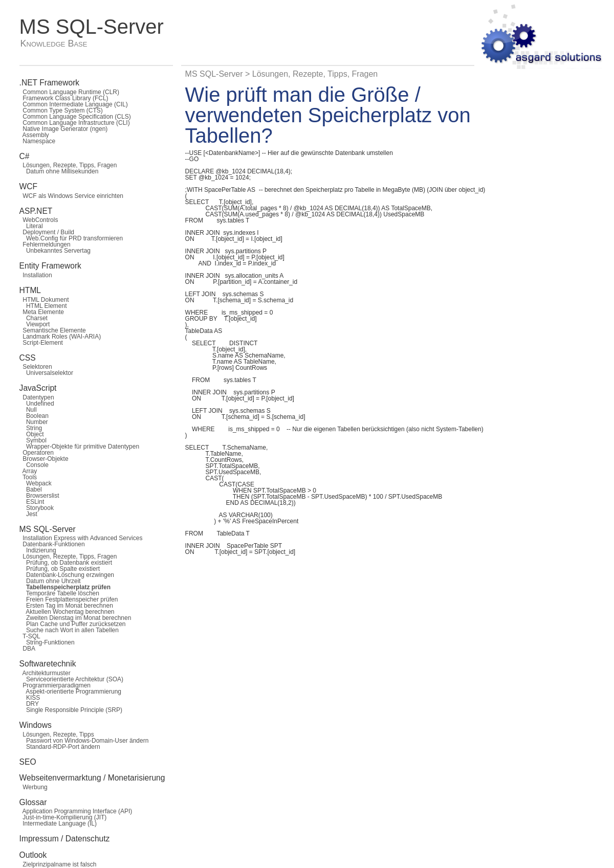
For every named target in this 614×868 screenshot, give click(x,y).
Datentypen (37, 397)
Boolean (34, 416)
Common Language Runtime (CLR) (69, 92)
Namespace (38, 141)
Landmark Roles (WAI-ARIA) (60, 337)
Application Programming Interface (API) (76, 811)
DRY (29, 704)
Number (34, 422)
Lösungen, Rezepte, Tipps (57, 735)
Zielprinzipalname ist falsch (58, 864)
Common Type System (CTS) (61, 110)
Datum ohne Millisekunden (59, 171)
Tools (28, 477)
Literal (31, 226)
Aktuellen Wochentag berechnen (67, 612)
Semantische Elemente (53, 330)
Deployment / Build (47, 232)
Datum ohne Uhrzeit (50, 581)
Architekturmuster (45, 673)
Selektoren (36, 367)
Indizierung (38, 550)
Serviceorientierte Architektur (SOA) (71, 679)
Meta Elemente (42, 312)
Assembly (34, 135)
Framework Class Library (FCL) (64, 98)
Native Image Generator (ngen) (64, 129)
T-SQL (30, 636)
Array (28, 471)
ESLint (32, 502)
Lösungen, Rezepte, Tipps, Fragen (68, 165)
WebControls (39, 220)
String (31, 428)
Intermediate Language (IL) (58, 824)
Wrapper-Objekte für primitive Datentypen (80, 447)
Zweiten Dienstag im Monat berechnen (75, 618)
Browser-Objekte (44, 459)
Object (32, 434)
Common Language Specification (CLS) (75, 117)
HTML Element (43, 306)
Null (28, 410)
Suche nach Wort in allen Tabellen (69, 630)
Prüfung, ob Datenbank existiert (66, 563)
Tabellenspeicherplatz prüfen (65, 587)
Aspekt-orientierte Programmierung (70, 692)
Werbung (34, 787)
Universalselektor (46, 373)
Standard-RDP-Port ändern (60, 747)
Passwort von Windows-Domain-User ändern (84, 741)
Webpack (36, 483)
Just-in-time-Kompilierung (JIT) (63, 817)
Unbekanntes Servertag (55, 251)
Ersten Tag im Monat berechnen (66, 606)
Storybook (37, 508)
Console (34, 465)
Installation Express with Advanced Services (81, 538)
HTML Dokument (44, 300)
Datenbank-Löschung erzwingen (67, 575)
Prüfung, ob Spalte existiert (60, 569)
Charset (34, 318)
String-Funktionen (47, 642)
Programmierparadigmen (55, 685)
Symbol (33, 440)
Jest (28, 514)
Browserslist (39, 496)
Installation (36, 275)
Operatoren (37, 453)
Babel (31, 489)
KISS (30, 698)
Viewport (35, 324)
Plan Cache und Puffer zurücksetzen (73, 624)
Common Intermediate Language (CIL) (74, 104)
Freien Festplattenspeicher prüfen (69, 599)
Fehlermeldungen (45, 244)
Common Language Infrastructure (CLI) (75, 123)
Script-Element (41, 343)
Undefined (37, 404)
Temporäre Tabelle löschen (59, 593)
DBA (27, 649)
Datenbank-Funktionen (52, 544)
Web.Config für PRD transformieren (71, 238)
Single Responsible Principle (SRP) (71, 710)
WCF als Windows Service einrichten (71, 196)
